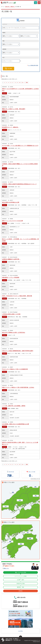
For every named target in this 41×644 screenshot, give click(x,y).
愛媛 (10, 542)
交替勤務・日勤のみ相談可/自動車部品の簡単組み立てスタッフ (19, 184)
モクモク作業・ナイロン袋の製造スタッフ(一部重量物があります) (20, 146)
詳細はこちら (6, 568)
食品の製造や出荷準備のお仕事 (11, 202)
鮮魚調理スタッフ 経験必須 (11, 127)
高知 (21, 544)
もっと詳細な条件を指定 (33, 65)
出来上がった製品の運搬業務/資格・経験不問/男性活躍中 (18, 351)
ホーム (3, 7)
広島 (20, 500)
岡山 (36, 496)
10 (20, 82)
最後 (27, 82)
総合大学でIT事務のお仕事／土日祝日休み (14, 332)
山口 (6, 506)
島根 (13, 492)
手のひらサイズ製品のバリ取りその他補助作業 (15, 369)
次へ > (23, 82)
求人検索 (10, 68)
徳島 (30, 538)
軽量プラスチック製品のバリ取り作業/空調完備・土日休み (18, 387)
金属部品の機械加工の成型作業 (11, 259)
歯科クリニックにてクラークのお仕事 (12, 221)
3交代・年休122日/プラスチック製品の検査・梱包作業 (17, 296)
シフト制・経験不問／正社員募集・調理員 (14, 406)
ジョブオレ (21, 631)
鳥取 (35, 487)
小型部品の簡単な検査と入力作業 (11, 314)
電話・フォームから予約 (20, 572)
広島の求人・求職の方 (10, 7)
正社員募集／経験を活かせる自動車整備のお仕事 (15, 424)
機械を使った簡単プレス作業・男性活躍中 (14, 109)
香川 (28, 533)
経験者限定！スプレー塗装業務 (11, 277)
